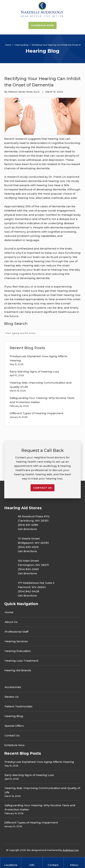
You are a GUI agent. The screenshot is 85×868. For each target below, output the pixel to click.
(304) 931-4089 (28, 525)
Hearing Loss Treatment (21, 661)
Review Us (12, 697)
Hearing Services (16, 641)
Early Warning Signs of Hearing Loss (34, 372)
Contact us (42, 488)
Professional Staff (16, 632)
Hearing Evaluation (18, 651)
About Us (11, 622)
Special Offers (14, 726)
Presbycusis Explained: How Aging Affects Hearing (39, 762)
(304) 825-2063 (28, 569)
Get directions (27, 529)
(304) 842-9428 (28, 591)
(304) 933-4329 (28, 547)
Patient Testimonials (18, 706)
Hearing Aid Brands (18, 670)
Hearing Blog (14, 716)
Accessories (13, 687)
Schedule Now (42, 25)
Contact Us (12, 735)
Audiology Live (71, 850)
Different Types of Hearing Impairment (37, 413)
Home (9, 612)
